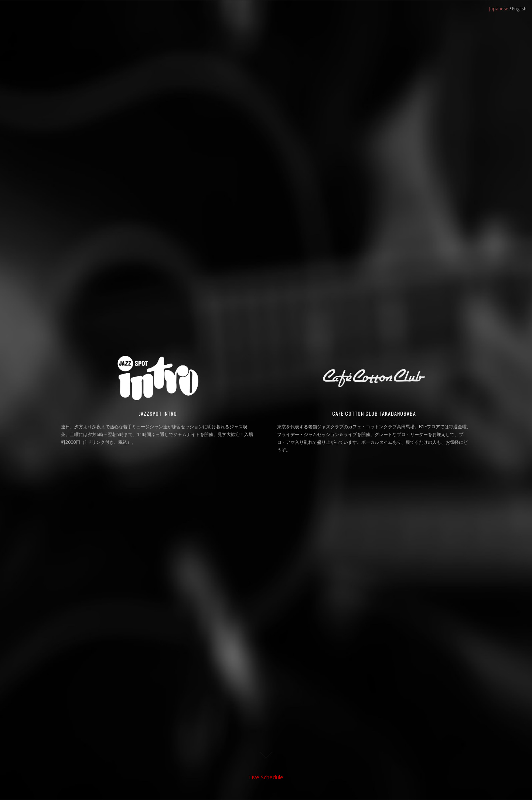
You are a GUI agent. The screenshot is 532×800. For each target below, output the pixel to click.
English (519, 9)
